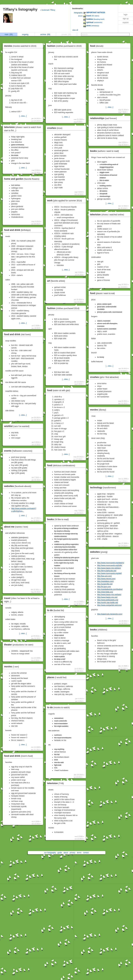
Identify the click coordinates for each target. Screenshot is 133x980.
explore (126, 23)
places (58, 677)
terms (79, 853)
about (66, 853)
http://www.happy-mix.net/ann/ (109, 568)
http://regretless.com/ (105, 581)
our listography (50, 853)
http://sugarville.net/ (105, 584)
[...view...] (23, 116)
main (9, 34)
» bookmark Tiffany (48, 10)
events (19, 451)
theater (19, 645)
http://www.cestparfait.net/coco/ (109, 605)
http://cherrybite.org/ (105, 592)
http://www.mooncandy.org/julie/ (110, 565)
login (126, 15)
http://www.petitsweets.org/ (108, 600)
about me (17, 527)
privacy (72, 853)
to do (56, 610)
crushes (55, 128)
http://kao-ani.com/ (104, 576)
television (56, 783)
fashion (65, 46)
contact (86, 853)
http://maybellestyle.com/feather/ (110, 589)
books (59, 519)
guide (60, 853)
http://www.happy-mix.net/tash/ (109, 595)
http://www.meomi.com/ (106, 579)
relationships (104, 118)
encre (80, 16)
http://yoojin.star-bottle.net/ (108, 603)
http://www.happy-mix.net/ (107, 597)
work (65, 201)
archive (45, 34)
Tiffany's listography (20, 9)
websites (18, 486)
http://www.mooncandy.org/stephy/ (111, 563)
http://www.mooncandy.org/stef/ (109, 573)
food (59, 390)
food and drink (18, 230)
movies (21, 46)
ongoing (26, 34)
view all (75, 30)
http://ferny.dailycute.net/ (107, 571)
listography (78, 13)
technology (104, 487)
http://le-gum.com (104, 587)
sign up (126, 19)
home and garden (22, 179)
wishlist (18, 426)
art (57, 281)
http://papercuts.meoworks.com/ (110, 614)
